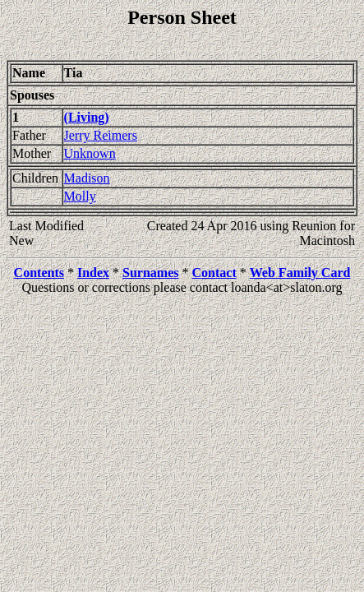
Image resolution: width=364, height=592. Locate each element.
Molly (80, 196)
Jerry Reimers (101, 135)
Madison (87, 178)
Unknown (90, 153)
